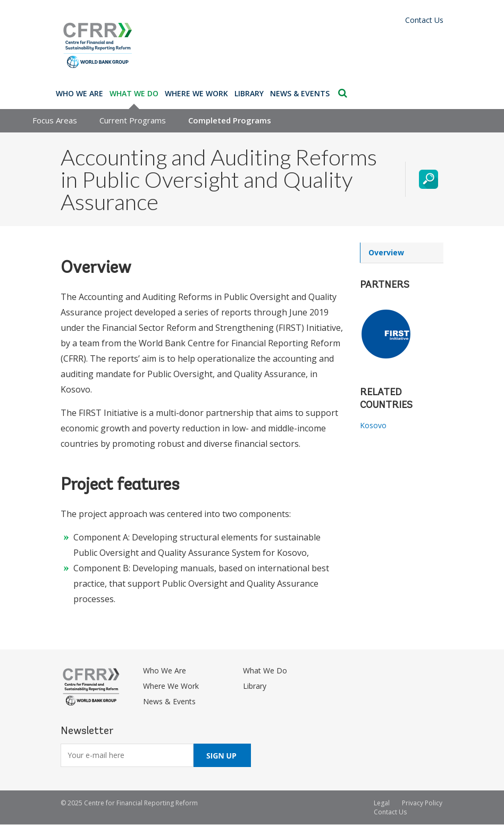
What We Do (134, 93)
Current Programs (133, 120)
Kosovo (373, 425)
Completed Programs (230, 120)
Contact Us (424, 20)
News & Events (300, 93)
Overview (386, 252)
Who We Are (79, 93)
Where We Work (196, 93)
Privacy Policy (422, 803)
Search (343, 93)
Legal (382, 803)
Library (249, 93)
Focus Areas (55, 120)
